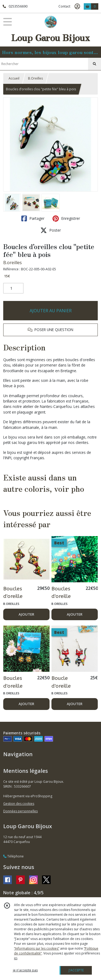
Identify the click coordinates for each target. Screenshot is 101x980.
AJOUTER (26, 614)
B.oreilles (13, 263)
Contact (64, 6)
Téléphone (13, 856)
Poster (51, 230)
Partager (33, 218)
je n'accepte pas (25, 970)
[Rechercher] (95, 64)
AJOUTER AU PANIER (51, 311)
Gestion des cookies (19, 804)
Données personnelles (20, 811)
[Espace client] (77, 6)
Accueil (14, 78)
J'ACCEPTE (76, 970)
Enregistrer (66, 218)
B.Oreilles (35, 78)
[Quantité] (13, 288)
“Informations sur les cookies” (37, 948)
